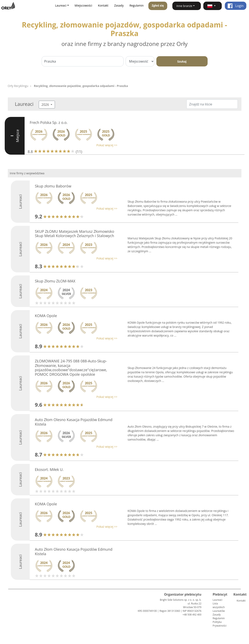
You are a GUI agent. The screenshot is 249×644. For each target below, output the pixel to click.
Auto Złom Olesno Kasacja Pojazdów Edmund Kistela (74, 422)
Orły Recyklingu (18, 86)
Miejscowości (83, 5)
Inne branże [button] (184, 6)
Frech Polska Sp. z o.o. (49, 122)
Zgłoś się (158, 5)
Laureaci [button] (61, 5)
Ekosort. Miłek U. (49, 469)
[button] (212, 6)
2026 (46, 105)
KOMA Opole (46, 316)
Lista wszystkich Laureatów (219, 607)
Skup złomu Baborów (53, 186)
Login (236, 6)
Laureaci (218, 600)
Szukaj (182, 61)
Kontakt (103, 5)
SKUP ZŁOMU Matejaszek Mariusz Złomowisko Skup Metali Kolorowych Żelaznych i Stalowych (74, 234)
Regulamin (137, 5)
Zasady (119, 5)
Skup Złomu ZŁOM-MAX (55, 281)
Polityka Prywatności (220, 624)
